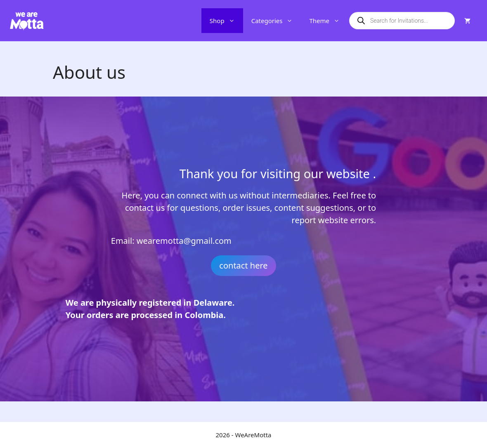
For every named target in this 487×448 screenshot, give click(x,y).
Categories (276, 21)
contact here (243, 265)
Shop (226, 21)
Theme (329, 21)
